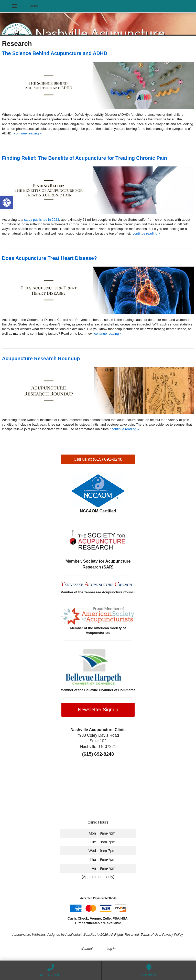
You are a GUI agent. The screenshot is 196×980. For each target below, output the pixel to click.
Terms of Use (151, 935)
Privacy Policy (172, 935)
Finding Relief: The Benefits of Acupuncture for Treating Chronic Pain (85, 158)
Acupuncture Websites (29, 935)
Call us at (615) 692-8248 (98, 459)
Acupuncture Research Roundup (41, 359)
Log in (111, 949)
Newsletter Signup (98, 710)
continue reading (28, 133)
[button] (7, 203)
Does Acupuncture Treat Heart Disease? (50, 258)
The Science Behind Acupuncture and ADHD (55, 53)
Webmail (87, 949)
